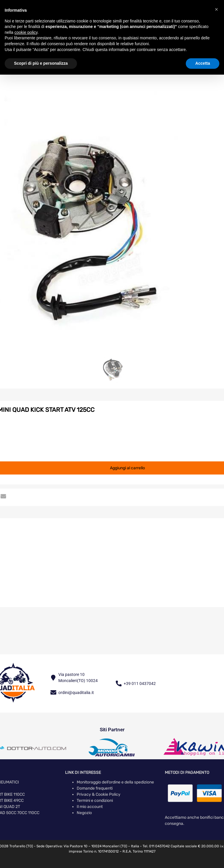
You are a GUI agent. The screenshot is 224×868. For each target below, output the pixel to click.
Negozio (84, 813)
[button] (216, 9)
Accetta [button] (203, 63)
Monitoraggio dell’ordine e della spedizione (115, 782)
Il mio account (90, 807)
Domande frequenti (95, 788)
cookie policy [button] (26, 32)
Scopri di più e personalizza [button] (41, 63)
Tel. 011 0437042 (156, 846)
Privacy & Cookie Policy (99, 794)
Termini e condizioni (95, 801)
